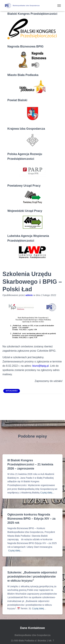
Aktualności (12, 391)
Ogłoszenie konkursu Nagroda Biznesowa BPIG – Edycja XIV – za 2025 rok (31, 519)
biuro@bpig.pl (40, 366)
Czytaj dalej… (47, 493)
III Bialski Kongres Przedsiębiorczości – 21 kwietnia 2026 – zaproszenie (30, 464)
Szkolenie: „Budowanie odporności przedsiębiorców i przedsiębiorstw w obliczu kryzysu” (32, 577)
